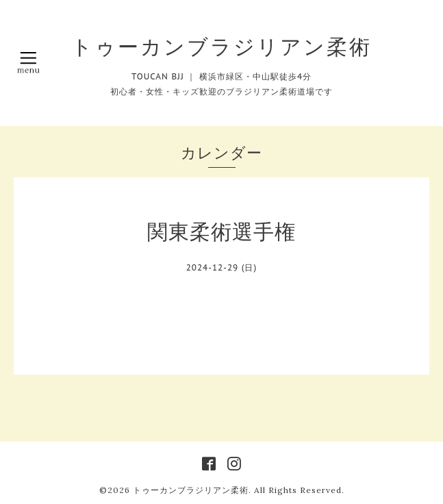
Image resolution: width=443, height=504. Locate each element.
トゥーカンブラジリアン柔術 (221, 47)
